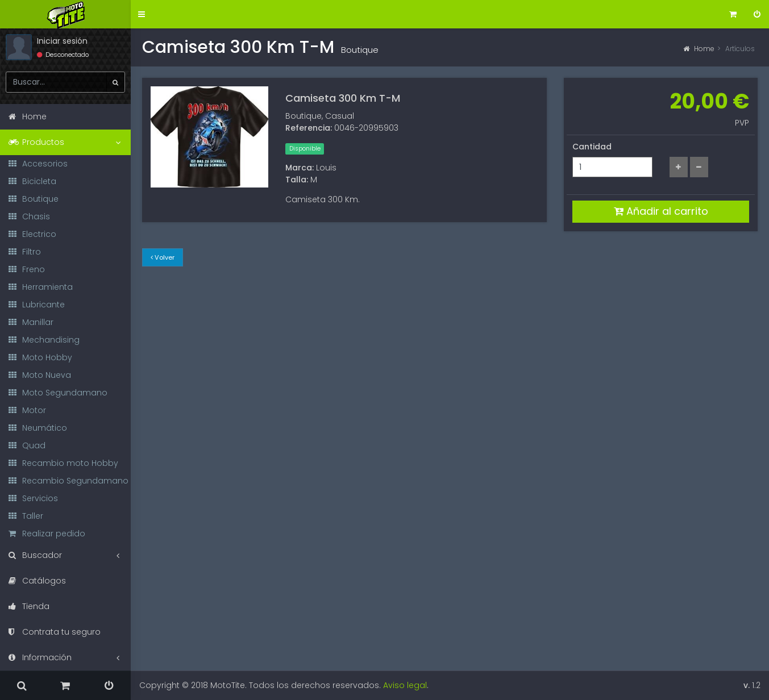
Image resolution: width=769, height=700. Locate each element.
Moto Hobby (40, 357)
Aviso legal (405, 685)
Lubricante (37, 305)
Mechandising (44, 340)
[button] (142, 14)
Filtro (25, 252)
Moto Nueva (40, 375)
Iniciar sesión (62, 41)
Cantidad (592, 147)
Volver (163, 257)
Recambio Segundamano (68, 481)
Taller (26, 516)
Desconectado (63, 55)
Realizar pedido (47, 534)
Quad (27, 445)
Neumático (38, 428)
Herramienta (41, 287)
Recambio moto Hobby (63, 463)
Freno (27, 269)
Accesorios (38, 164)
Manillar (31, 322)
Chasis (29, 216)
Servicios (33, 498)
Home (699, 49)
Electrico (32, 234)
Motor (27, 410)
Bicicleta (32, 181)
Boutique (34, 199)
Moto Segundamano (58, 393)
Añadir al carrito (661, 211)
